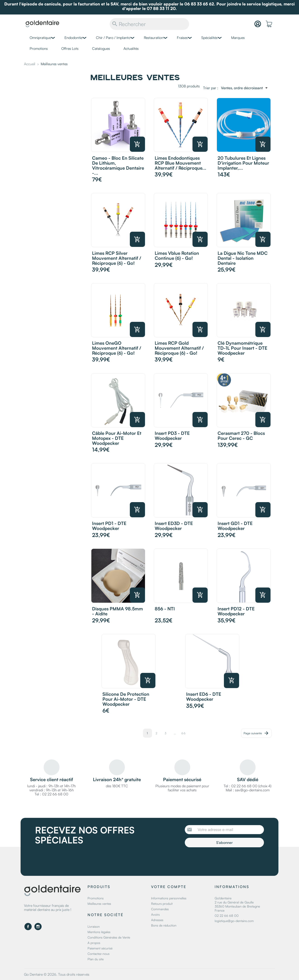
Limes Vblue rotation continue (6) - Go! (177, 256)
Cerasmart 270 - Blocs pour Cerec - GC (241, 436)
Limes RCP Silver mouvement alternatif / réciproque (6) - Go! (117, 258)
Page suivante (256, 733)
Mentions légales (99, 932)
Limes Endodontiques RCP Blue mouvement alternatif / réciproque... (180, 163)
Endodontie (73, 38)
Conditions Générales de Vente (109, 937)
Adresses (157, 920)
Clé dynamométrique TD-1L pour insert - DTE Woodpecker (242, 348)
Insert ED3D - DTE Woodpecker (174, 526)
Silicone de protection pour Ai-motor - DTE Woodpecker (126, 699)
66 (184, 733)
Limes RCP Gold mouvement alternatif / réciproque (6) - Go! (179, 348)
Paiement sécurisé (100, 948)
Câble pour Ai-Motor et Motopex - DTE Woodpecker (117, 438)
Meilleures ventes (99, 904)
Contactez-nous (98, 954)
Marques (238, 38)
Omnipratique (40, 38)
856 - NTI (165, 609)
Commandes (160, 909)
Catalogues (101, 48)
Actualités (131, 48)
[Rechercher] (149, 24)
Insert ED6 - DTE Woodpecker (204, 697)
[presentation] (223, 860)
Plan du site (96, 959)
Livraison (94, 926)
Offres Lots (70, 48)
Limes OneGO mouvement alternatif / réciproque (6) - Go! (117, 348)
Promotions (39, 48)
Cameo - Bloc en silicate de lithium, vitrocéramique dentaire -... (118, 165)
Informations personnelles (169, 898)
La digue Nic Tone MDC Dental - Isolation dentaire (243, 258)
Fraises (182, 38)
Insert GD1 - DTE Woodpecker (235, 526)
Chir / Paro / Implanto (113, 38)
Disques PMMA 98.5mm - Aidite (117, 611)
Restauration (154, 38)
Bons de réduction (164, 925)
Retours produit (162, 904)
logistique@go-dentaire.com (234, 921)
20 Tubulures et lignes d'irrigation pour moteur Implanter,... (243, 163)
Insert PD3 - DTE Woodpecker (172, 436)
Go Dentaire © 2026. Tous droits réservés (57, 974)
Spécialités (209, 38)
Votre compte (169, 887)
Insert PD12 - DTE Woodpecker (236, 611)
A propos (94, 943)
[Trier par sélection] (245, 88)
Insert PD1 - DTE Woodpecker (109, 526)
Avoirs (155, 914)
